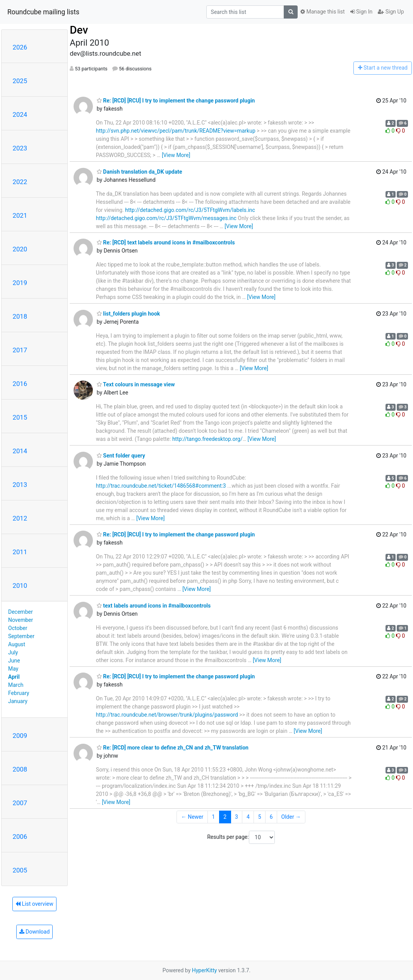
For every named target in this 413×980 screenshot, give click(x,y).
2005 (20, 870)
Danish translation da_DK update (140, 172)
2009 (20, 736)
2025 (20, 81)
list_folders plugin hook (128, 314)
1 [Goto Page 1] (213, 817)
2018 (20, 316)
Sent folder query (121, 456)
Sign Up (391, 12)
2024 (20, 114)
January (18, 701)
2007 (20, 803)
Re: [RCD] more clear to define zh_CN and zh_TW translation (173, 748)
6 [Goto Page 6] (271, 817)
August (17, 644)
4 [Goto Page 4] (248, 817)
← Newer (192, 817)
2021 (20, 215)
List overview (34, 904)
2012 (20, 518)
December (21, 612)
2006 (20, 837)
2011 (20, 552)
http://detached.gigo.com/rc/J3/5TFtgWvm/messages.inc (166, 218)
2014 (20, 451)
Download (35, 932)
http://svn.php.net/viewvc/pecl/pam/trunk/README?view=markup (176, 131)
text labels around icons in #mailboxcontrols (154, 606)
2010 (20, 586)
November (21, 620)
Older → (291, 817)
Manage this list (322, 12)
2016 (20, 384)
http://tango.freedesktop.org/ (207, 439)
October (18, 628)
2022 (20, 182)
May (13, 669)
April (14, 677)
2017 (20, 350)
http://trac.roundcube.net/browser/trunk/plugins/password (167, 715)
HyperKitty (205, 970)
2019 (20, 283)
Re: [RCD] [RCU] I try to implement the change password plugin (176, 101)
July (13, 652)
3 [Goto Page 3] (236, 817)
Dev (79, 30)
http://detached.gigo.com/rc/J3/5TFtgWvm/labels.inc (190, 210)
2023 (20, 148)
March (16, 685)
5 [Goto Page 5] (260, 817)
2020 (20, 249)
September (21, 636)
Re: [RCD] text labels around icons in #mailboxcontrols (166, 242)
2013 (20, 485)
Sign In (362, 12)
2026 (20, 47)
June (14, 661)
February (19, 693)
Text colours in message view (136, 384)
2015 (20, 417)
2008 (20, 769)
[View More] (176, 155)
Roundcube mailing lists (43, 12)
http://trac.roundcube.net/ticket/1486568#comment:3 (161, 486)
